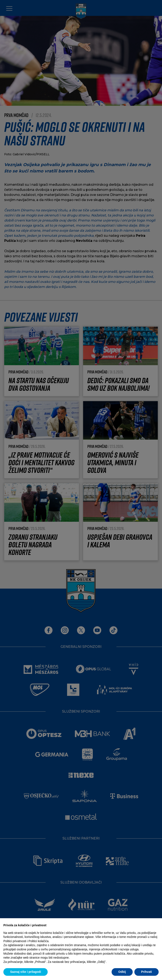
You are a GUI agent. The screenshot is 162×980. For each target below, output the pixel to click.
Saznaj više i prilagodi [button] (26, 972)
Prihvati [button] (146, 972)
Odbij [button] (122, 972)
